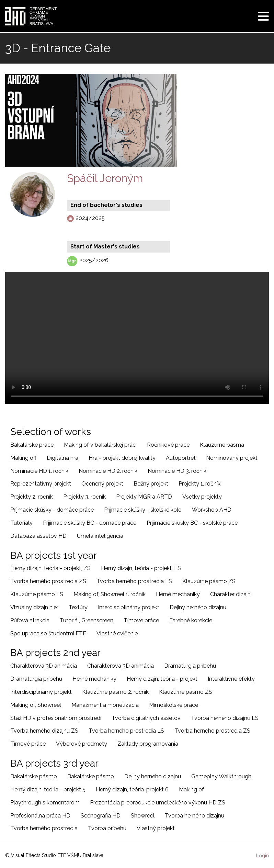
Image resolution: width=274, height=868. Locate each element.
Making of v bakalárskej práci (100, 445)
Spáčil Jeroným (105, 178)
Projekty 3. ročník (84, 497)
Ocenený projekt (102, 484)
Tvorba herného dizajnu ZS (44, 731)
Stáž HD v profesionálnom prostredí (56, 718)
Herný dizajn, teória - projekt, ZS (50, 568)
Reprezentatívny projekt (41, 484)
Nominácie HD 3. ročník (177, 471)
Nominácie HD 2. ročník (108, 471)
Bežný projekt (151, 484)
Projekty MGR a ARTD (144, 497)
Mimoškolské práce (174, 705)
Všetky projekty (202, 497)
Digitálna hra (62, 458)
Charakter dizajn (230, 594)
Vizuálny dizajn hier (34, 607)
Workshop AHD (212, 510)
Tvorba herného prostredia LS (134, 581)
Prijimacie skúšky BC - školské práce (192, 523)
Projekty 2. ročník (32, 497)
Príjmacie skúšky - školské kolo (143, 510)
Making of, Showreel (36, 705)
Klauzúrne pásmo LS (37, 594)
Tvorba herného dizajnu (195, 816)
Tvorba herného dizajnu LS (225, 718)
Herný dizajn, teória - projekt (162, 679)
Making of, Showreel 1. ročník (110, 594)
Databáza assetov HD (38, 536)
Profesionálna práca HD (40, 816)
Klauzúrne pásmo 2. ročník (115, 692)
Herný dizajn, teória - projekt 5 (48, 789)
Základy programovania (148, 744)
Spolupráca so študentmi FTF (48, 633)
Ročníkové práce (168, 445)
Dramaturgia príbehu (190, 666)
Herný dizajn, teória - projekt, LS (141, 568)
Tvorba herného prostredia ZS (48, 581)
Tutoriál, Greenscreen (87, 620)
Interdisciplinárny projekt (129, 607)
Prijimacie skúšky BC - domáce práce (90, 523)
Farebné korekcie (191, 620)
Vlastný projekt (156, 828)
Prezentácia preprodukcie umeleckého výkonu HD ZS (158, 803)
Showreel (143, 816)
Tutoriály (21, 523)
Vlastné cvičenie (117, 633)
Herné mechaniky (178, 594)
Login (262, 856)
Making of (191, 789)
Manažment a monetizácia (105, 705)
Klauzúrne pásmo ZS (209, 581)
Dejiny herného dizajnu (198, 607)
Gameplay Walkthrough (221, 776)
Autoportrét (181, 458)
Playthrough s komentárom (45, 803)
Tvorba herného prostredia (44, 828)
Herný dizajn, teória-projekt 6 (132, 789)
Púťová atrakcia (30, 620)
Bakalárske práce (32, 445)
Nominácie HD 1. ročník (39, 471)
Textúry (78, 607)
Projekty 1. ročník (199, 484)
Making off (23, 458)
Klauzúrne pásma (222, 445)
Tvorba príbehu (107, 828)
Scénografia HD (101, 816)
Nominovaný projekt (232, 458)
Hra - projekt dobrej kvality (122, 458)
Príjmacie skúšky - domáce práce (52, 510)
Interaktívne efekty (231, 679)
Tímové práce (141, 620)
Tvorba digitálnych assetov (146, 718)
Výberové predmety (82, 744)
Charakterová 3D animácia (44, 666)
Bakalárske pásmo (34, 776)
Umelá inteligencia (100, 536)
